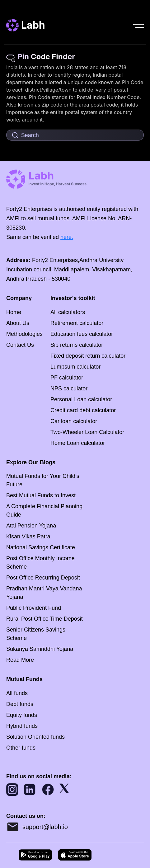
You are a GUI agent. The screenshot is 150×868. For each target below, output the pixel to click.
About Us (18, 323)
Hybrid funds (22, 726)
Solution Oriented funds (35, 737)
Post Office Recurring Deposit (43, 578)
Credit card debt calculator (83, 410)
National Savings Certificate (41, 547)
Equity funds (22, 715)
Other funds (21, 748)
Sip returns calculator (77, 345)
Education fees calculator (82, 334)
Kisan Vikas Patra (28, 537)
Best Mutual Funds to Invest (41, 495)
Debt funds (20, 704)
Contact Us (20, 345)
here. (67, 237)
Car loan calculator (74, 421)
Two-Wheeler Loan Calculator (87, 432)
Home (14, 312)
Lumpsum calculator (75, 367)
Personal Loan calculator (81, 399)
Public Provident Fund (34, 608)
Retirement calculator (77, 323)
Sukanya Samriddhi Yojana (40, 649)
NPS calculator (69, 389)
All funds (17, 693)
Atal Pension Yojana (31, 526)
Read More (20, 660)
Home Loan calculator (78, 443)
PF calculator (67, 378)
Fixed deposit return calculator (88, 356)
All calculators (68, 312)
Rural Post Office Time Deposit (45, 619)
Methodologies (24, 334)
